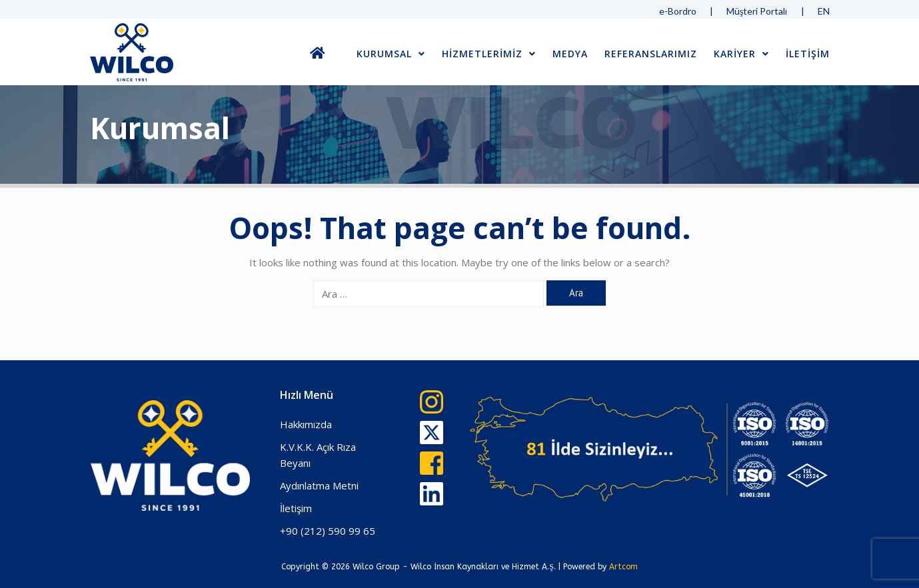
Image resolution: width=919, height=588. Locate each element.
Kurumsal (391, 54)
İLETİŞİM (808, 54)
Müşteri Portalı (757, 11)
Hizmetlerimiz (489, 54)
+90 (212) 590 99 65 (328, 531)
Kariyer (741, 54)
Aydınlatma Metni (319, 485)
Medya (570, 54)
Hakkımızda (306, 424)
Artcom (623, 567)
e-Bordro (678, 11)
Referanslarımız (651, 54)
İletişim (296, 508)
